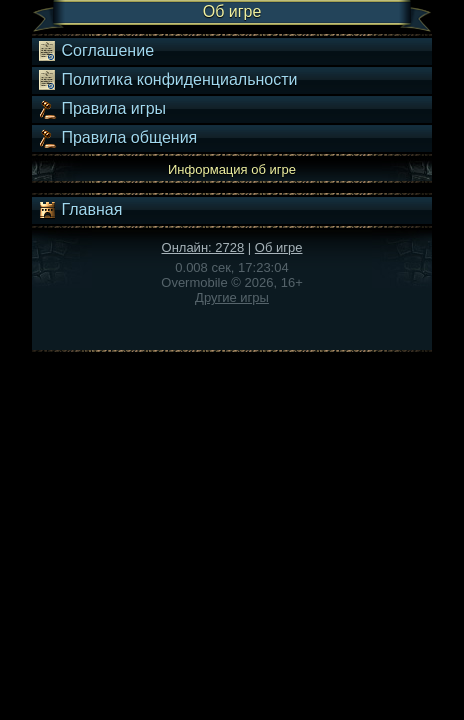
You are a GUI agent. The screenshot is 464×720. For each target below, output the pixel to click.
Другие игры (232, 297)
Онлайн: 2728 (203, 247)
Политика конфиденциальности (167, 80)
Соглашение (95, 51)
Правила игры (101, 109)
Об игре (279, 247)
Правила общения (117, 138)
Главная (79, 210)
